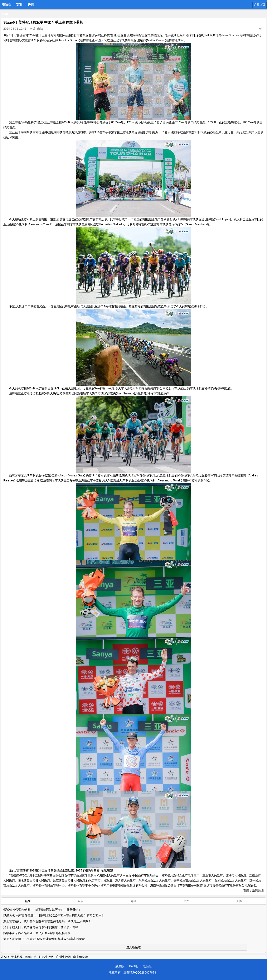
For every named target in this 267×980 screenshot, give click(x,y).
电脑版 (147, 966)
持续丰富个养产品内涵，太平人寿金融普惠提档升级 (37, 933)
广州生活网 (63, 957)
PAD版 (133, 966)
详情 (31, 5)
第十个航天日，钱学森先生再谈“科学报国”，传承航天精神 (41, 927)
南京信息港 (81, 957)
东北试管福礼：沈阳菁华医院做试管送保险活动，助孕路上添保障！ (47, 921)
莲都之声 (31, 957)
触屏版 (120, 966)
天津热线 (17, 957)
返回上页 (259, 5)
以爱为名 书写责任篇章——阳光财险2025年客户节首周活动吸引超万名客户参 (54, 916)
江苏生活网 (46, 957)
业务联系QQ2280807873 (140, 972)
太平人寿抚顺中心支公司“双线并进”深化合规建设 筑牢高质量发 (44, 939)
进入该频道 (133, 947)
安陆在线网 (6, 6)
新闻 (19, 5)
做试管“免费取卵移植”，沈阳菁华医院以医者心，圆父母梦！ (42, 910)
